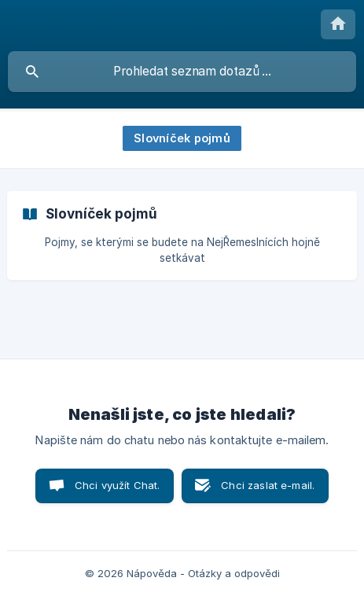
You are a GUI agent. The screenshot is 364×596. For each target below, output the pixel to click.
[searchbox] (182, 72)
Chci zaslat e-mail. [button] (268, 485)
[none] (338, 24)
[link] (182, 235)
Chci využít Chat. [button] (118, 485)
